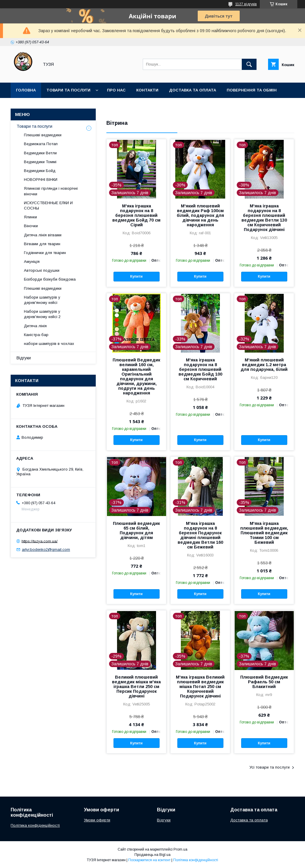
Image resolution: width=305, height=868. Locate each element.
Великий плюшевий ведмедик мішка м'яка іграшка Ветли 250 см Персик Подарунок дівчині (136, 687)
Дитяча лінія (35, 326)
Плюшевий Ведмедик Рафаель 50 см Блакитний (264, 682)
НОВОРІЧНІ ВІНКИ (41, 180)
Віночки (31, 226)
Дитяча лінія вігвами (43, 235)
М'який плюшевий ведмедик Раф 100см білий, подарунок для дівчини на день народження (200, 215)
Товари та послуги (68, 90)
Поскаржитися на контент (149, 860)
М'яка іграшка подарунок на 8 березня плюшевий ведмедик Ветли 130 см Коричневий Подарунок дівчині (264, 218)
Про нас (116, 90)
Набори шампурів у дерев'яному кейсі (42, 300)
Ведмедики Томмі (40, 162)
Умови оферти (97, 820)
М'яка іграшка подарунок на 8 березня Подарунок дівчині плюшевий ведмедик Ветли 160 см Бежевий (200, 535)
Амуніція (32, 262)
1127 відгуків (246, 4)
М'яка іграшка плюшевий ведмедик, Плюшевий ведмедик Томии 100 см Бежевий (264, 533)
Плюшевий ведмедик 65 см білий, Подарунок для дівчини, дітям (136, 530)
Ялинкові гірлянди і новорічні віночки (51, 191)
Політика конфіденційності (35, 825)
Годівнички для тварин (45, 253)
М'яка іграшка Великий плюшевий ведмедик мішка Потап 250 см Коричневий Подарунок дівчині (200, 687)
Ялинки (30, 217)
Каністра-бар (36, 335)
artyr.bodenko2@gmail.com (46, 550)
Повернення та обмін (252, 90)
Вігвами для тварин (42, 244)
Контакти (147, 90)
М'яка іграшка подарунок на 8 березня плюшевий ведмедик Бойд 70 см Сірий (136, 215)
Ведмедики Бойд (40, 171)
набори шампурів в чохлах (49, 344)
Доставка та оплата (193, 90)
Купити (137, 276)
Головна (26, 90)
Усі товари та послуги (270, 767)
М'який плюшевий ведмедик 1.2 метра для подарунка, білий (264, 365)
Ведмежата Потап (41, 144)
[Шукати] (249, 64)
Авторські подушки (42, 270)
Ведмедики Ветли (40, 153)
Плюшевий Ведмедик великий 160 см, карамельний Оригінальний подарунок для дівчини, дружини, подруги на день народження (136, 376)
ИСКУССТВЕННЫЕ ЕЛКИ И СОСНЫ (48, 205)
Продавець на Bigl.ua (152, 855)
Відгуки (24, 358)
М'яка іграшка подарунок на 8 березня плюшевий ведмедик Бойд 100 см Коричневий (200, 369)
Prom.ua (180, 849)
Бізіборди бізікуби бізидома (50, 279)
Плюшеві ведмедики (43, 135)
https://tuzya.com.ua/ (40, 541)
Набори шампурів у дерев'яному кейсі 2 (42, 314)
